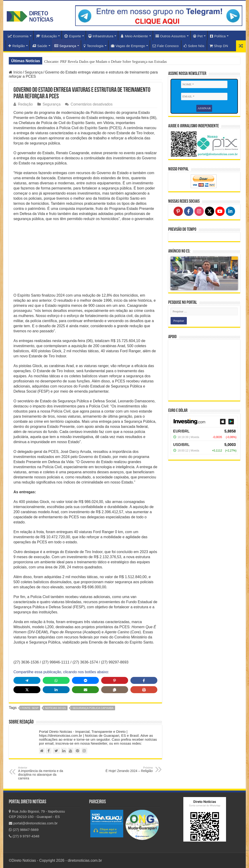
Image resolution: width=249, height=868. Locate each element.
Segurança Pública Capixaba (93, 708)
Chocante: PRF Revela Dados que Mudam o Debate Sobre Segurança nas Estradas (105, 62)
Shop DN (219, 46)
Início (16, 72)
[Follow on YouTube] (220, 211)
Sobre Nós (194, 46)
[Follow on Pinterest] (178, 211)
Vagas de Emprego (128, 46)
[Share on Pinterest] (115, 680)
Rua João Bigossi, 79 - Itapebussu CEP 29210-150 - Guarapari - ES (37, 814)
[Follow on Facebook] (189, 211)
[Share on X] (27, 690)
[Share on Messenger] (85, 680)
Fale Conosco (166, 46)
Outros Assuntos (171, 36)
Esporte (73, 36)
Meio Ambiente (134, 36)
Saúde (40, 46)
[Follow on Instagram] (199, 211)
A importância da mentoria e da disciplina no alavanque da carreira (42, 773)
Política (218, 36)
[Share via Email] (85, 690)
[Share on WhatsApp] (56, 680)
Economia (18, 36)
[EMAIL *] (204, 96)
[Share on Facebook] (144, 680)
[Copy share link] (115, 690)
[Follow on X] (210, 211)
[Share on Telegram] (27, 680)
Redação (25, 104)
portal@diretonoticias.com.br (33, 823)
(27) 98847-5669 (24, 830)
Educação (47, 36)
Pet (198, 36)
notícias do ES (55, 708)
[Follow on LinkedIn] (230, 211)
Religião (17, 46)
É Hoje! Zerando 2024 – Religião (129, 769)
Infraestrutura (101, 36)
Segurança (65, 46)
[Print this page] (144, 690)
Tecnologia (94, 46)
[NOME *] (204, 84)
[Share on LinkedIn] (56, 690)
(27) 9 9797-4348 (24, 836)
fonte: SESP (30, 708)
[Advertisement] (85, 259)
